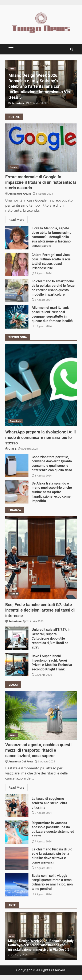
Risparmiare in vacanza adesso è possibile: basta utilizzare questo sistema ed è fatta (17, 832)
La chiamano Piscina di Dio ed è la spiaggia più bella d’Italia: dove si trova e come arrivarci (17, 858)
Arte (12, 69)
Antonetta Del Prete (21, 761)
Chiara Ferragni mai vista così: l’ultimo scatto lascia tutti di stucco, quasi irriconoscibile (17, 264)
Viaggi (13, 735)
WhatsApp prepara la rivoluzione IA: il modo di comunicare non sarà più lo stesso (41, 385)
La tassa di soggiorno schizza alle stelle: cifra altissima (17, 806)
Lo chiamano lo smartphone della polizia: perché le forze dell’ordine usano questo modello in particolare (17, 291)
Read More (16, 220)
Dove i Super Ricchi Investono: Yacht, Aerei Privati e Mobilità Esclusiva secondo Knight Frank (17, 665)
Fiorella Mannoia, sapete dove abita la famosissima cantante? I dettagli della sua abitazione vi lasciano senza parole (17, 238)
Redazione (18, 103)
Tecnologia (15, 421)
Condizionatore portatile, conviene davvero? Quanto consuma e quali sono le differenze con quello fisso (17, 466)
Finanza (14, 594)
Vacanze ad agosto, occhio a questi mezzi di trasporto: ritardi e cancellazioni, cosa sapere (41, 716)
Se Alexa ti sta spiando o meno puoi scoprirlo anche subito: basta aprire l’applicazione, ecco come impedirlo (17, 492)
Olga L (12, 449)
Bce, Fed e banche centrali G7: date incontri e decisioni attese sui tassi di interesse (41, 558)
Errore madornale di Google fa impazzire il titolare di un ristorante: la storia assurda (41, 148)
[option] (41, 84)
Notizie (13, 167)
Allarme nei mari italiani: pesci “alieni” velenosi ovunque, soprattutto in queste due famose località (17, 317)
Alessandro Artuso (20, 194)
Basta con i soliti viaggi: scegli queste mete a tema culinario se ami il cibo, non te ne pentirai (17, 885)
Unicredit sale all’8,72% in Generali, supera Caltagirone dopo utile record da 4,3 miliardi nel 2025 (17, 638)
